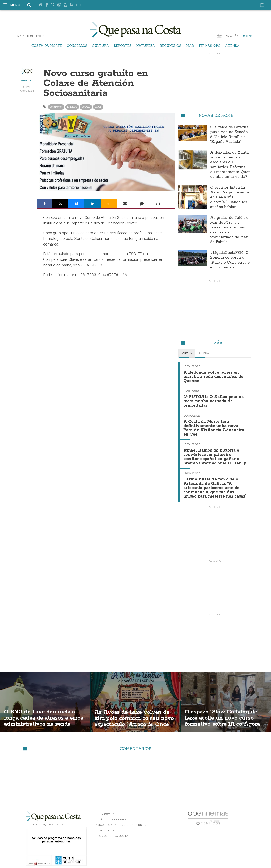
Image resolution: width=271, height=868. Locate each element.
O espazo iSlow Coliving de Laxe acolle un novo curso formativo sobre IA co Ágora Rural (223, 718)
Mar (190, 46)
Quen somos (105, 810)
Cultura (101, 46)
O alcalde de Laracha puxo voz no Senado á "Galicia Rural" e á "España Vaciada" (229, 135)
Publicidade (105, 827)
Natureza (146, 46)
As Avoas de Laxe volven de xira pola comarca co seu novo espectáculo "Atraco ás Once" (135, 714)
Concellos (77, 46)
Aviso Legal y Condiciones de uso (122, 821)
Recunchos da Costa (112, 832)
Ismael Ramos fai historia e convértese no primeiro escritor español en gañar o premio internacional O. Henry (215, 454)
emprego (72, 107)
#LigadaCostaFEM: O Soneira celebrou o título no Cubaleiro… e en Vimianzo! (230, 260)
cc (78, 5)
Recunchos (171, 46)
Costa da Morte (47, 46)
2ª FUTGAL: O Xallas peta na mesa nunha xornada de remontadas (214, 400)
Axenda (232, 46)
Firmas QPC (210, 46)
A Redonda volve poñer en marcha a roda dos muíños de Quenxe (213, 376)
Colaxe (86, 107)
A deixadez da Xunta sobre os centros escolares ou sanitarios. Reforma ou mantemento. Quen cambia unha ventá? (230, 165)
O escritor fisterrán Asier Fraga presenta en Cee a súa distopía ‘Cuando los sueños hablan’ (230, 197)
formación (56, 107)
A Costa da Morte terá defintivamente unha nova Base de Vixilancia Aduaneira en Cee (214, 426)
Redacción (27, 81)
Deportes (123, 46)
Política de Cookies (111, 816)
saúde (98, 107)
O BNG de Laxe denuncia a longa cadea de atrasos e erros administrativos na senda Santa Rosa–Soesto (45, 718)
